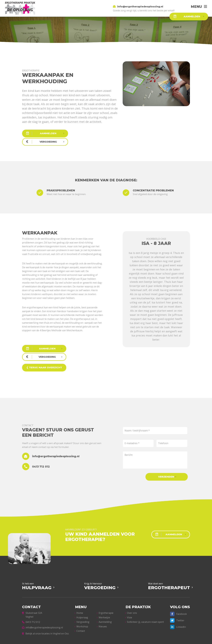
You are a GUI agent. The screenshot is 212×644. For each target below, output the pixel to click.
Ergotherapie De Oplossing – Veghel (57, 640)
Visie (129, 600)
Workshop (82, 609)
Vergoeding (83, 605)
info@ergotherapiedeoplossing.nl (42, 610)
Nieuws (103, 609)
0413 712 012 (31, 605)
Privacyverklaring (84, 640)
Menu (196, 7)
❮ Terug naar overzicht (44, 351)
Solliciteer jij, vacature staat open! (145, 605)
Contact (81, 614)
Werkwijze (104, 600)
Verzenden (168, 460)
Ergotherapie (106, 596)
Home (80, 596)
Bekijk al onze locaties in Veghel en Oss (45, 617)
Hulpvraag (82, 600)
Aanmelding (105, 605)
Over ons (132, 596)
